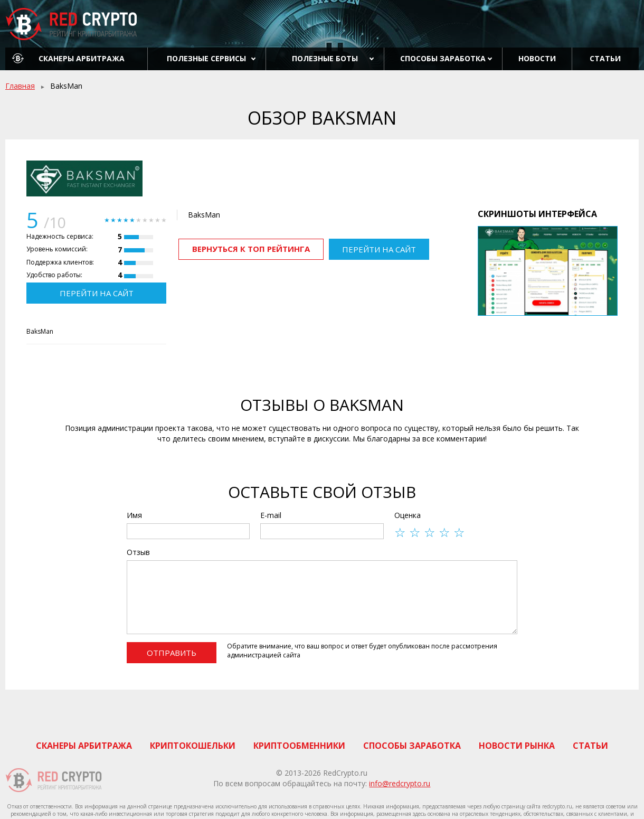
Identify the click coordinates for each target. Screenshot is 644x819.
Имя (134, 515)
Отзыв (138, 552)
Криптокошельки (193, 746)
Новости (537, 58)
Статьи (605, 58)
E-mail (271, 515)
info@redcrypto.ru (400, 783)
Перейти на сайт (97, 293)
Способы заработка (443, 58)
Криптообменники (299, 746)
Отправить (172, 653)
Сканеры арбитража (82, 58)
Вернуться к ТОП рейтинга (251, 249)
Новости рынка (517, 746)
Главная (20, 86)
